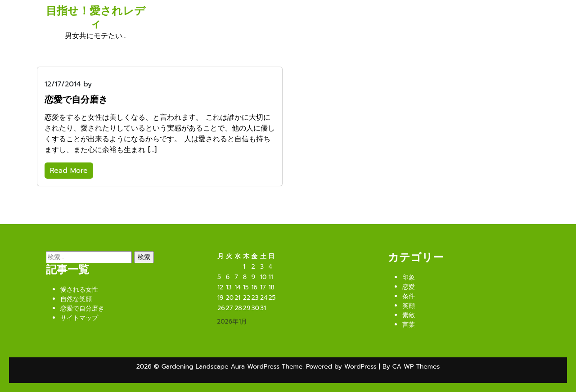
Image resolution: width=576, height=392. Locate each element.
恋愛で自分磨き (82, 309)
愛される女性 (79, 290)
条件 (409, 296)
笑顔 (409, 306)
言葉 (409, 325)
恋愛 (409, 287)
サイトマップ (79, 318)
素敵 (409, 315)
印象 (409, 277)
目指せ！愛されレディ (96, 17)
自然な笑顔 (76, 299)
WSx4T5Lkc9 (116, 84)
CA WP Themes (416, 367)
